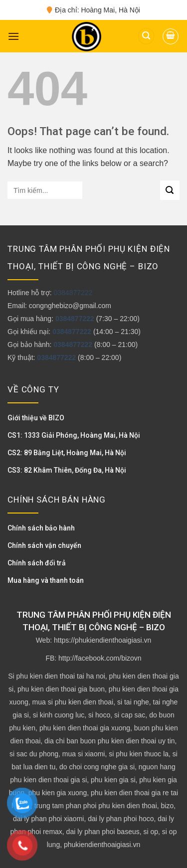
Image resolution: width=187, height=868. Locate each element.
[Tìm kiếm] (146, 36)
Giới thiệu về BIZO (36, 418)
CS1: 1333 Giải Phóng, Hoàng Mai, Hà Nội (74, 435)
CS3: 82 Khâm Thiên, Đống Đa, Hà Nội (67, 470)
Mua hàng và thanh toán (46, 580)
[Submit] (170, 190)
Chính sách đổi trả (37, 563)
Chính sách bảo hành (41, 528)
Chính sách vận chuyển (44, 545)
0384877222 (73, 293)
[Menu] (13, 36)
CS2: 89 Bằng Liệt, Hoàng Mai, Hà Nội (67, 453)
